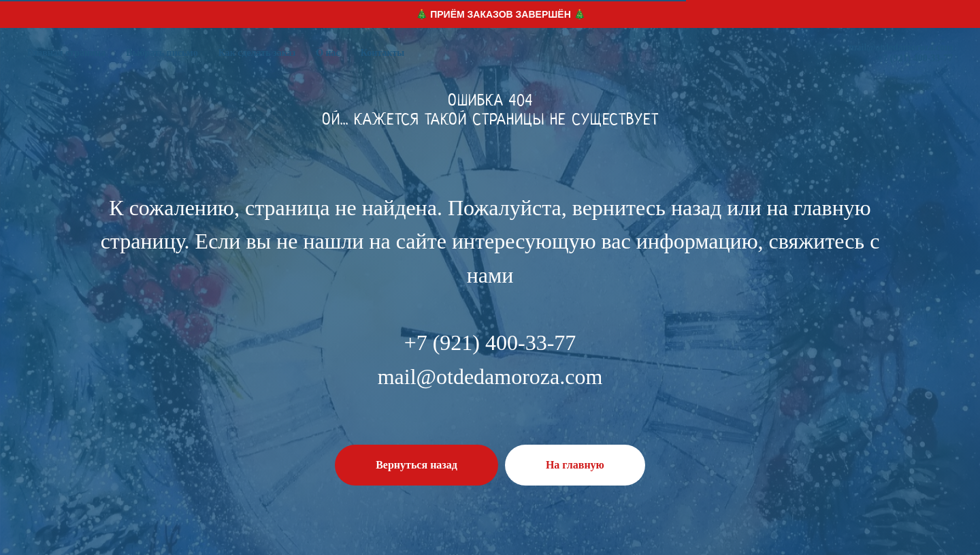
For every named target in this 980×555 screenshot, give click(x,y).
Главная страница (66, 53)
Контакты (382, 53)
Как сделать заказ (257, 53)
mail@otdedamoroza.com (901, 47)
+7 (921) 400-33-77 (915, 58)
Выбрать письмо (162, 53)
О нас (328, 53)
